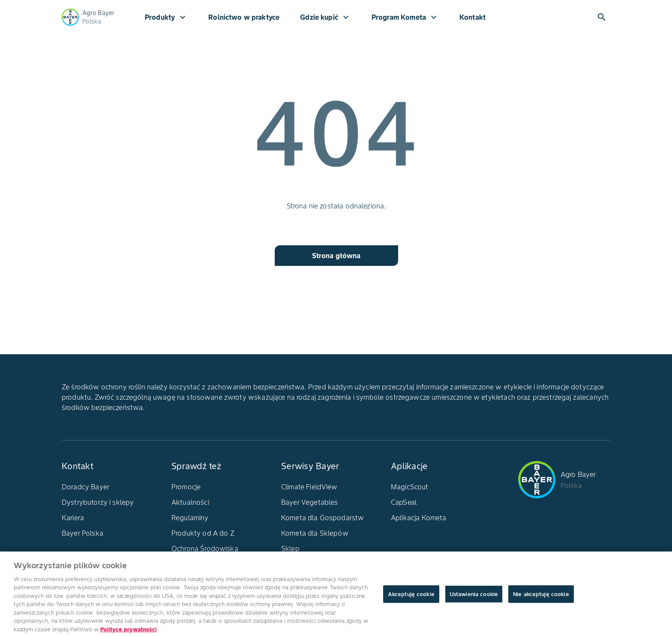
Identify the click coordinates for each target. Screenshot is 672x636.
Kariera (73, 518)
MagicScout (410, 487)
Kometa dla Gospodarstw (322, 518)
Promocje (186, 487)
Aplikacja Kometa (418, 518)
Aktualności (190, 502)
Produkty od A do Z (203, 533)
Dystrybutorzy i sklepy (98, 502)
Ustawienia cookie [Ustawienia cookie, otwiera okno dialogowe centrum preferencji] (474, 598)
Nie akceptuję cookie (541, 598)
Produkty (166, 17)
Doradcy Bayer (85, 487)
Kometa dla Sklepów (315, 533)
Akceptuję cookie (411, 598)
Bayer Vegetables (309, 502)
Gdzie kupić (325, 17)
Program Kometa (405, 17)
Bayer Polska (82, 533)
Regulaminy (190, 518)
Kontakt (472, 17)
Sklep (290, 549)
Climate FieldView (309, 487)
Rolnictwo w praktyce (244, 17)
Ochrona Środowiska (205, 549)
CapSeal (404, 502)
